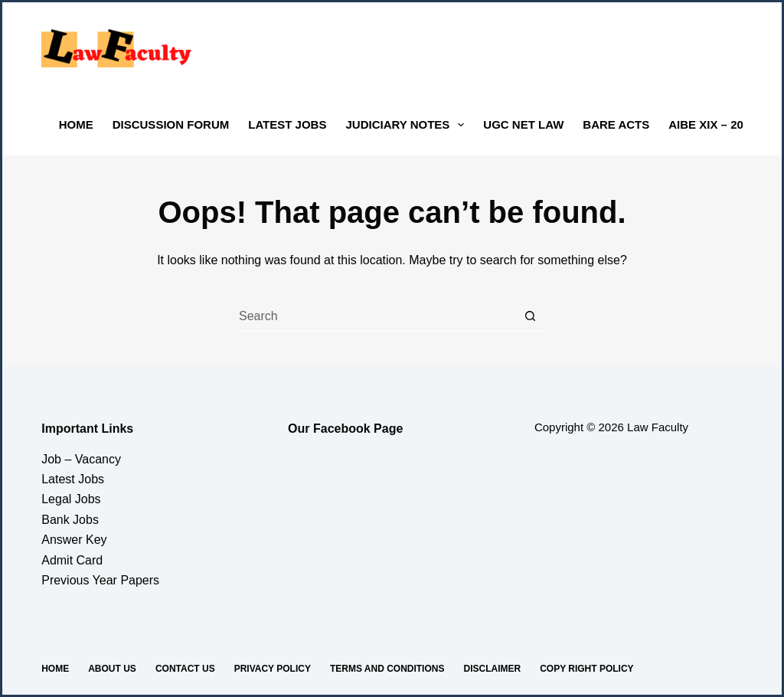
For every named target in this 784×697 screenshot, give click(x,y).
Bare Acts (616, 124)
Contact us (185, 669)
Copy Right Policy (586, 669)
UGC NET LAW (523, 124)
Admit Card (72, 560)
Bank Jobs (70, 520)
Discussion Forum (171, 124)
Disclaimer (492, 669)
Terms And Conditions (387, 669)
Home (76, 124)
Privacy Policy (273, 669)
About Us (112, 669)
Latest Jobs (287, 124)
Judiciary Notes (408, 125)
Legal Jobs (71, 499)
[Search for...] (377, 316)
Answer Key (74, 540)
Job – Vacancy (81, 459)
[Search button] (530, 316)
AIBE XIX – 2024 (712, 124)
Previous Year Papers (100, 580)
